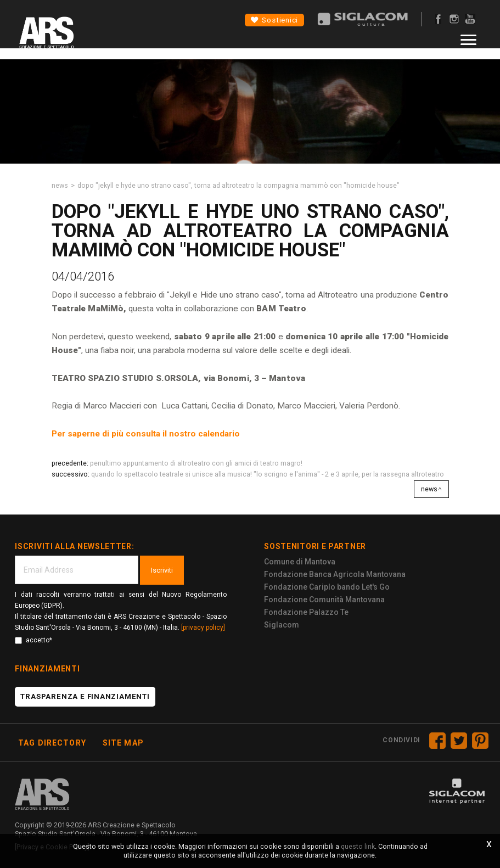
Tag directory (52, 743)
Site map (123, 743)
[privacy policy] (203, 628)
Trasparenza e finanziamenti (85, 696)
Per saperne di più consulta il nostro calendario (146, 434)
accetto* (33, 640)
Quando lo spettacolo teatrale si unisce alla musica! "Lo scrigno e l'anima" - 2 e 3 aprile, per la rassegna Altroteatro (268, 474)
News (60, 185)
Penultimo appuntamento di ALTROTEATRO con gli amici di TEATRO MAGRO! (196, 463)
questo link (358, 846)
